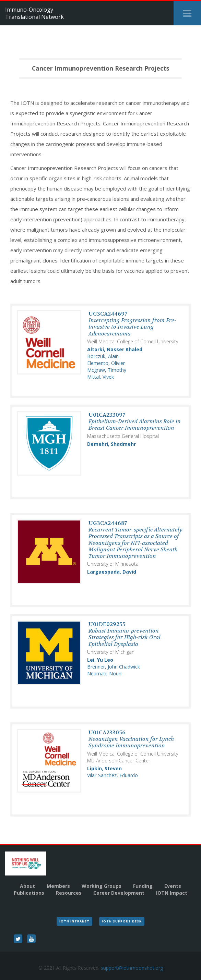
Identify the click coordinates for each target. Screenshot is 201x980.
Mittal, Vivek (100, 377)
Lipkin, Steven (104, 768)
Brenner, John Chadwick (114, 667)
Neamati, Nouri (104, 673)
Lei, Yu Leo (100, 660)
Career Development (119, 893)
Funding (143, 886)
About (27, 886)
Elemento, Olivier (106, 363)
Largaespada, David (112, 572)
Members (58, 886)
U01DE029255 (125, 634)
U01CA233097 (135, 421)
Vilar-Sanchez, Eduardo (113, 775)
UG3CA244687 (135, 540)
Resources (69, 893)
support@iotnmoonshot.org (132, 968)
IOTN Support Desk (122, 921)
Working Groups (102, 886)
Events (173, 886)
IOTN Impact (172, 893)
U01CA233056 (131, 739)
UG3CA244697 (132, 324)
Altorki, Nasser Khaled (115, 349)
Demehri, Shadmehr (111, 444)
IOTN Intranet (74, 921)
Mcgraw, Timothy (107, 370)
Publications (29, 893)
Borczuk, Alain (103, 356)
